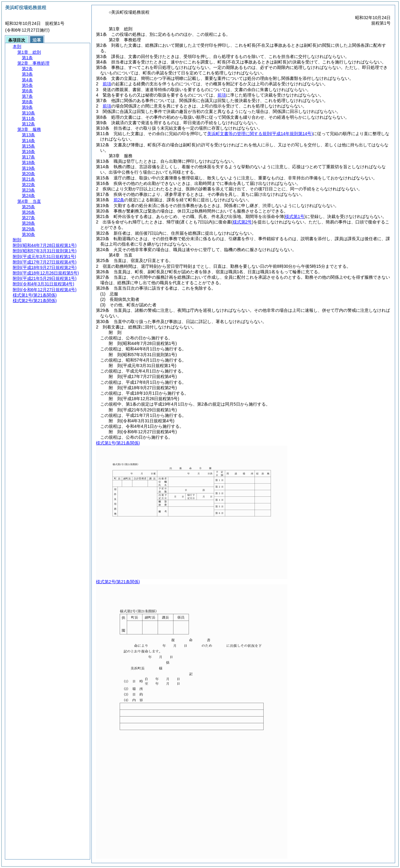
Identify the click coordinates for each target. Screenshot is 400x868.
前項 (107, 84)
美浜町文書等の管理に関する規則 (260, 134)
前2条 (119, 200)
